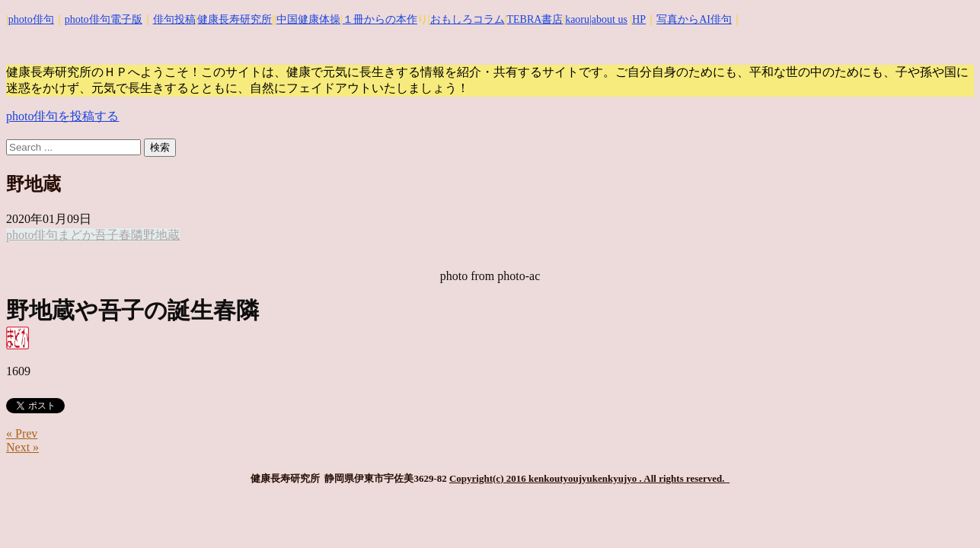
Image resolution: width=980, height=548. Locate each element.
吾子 (107, 235)
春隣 (131, 235)
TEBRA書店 (535, 19)
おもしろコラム (468, 19)
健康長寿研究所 (235, 19)
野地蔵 (161, 235)
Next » (22, 447)
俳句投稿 (174, 19)
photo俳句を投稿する (62, 116)
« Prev (22, 433)
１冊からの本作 (380, 19)
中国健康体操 (308, 19)
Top (944, 512)
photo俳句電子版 (104, 19)
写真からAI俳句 (694, 19)
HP (639, 19)
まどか (76, 235)
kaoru (577, 19)
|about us (608, 19)
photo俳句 (31, 19)
